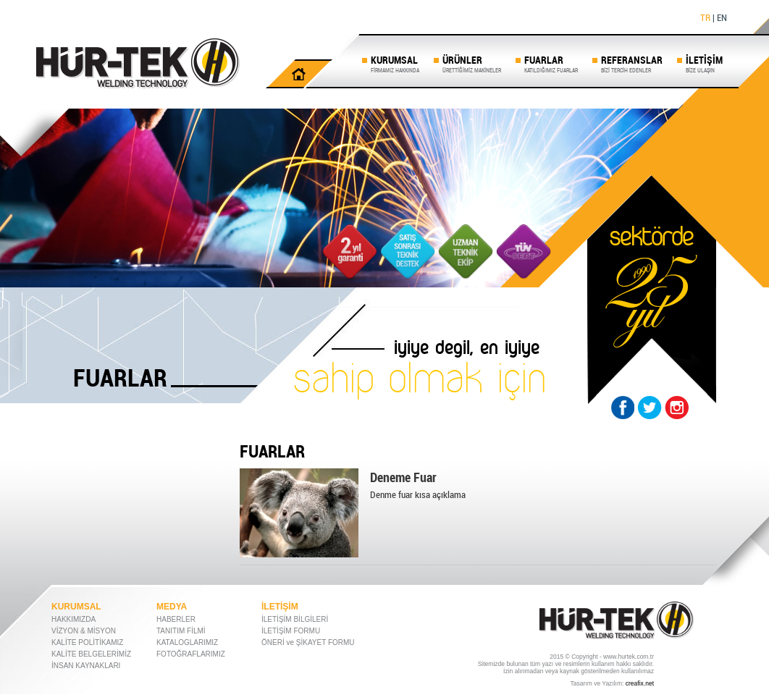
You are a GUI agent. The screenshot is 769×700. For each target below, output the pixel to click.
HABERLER (176, 619)
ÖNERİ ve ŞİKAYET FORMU (308, 642)
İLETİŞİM (704, 63)
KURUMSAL (395, 63)
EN (722, 17)
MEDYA (172, 607)
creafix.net (640, 683)
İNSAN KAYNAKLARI (86, 666)
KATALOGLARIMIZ (187, 642)
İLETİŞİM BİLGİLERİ (295, 619)
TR (705, 17)
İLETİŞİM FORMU (291, 631)
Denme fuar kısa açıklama (418, 494)
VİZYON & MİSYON (84, 631)
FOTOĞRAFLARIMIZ (191, 654)
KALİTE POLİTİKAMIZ (87, 642)
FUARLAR (551, 63)
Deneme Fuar (403, 477)
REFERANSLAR (632, 63)
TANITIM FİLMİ (181, 631)
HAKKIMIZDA (73, 619)
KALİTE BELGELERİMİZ (91, 654)
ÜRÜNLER (472, 63)
